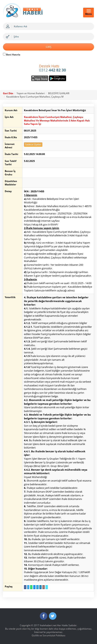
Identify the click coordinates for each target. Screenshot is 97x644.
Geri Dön (8, 93)
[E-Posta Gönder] (43, 587)
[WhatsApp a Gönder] (31, 587)
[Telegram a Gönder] (37, 587)
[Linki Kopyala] (47, 587)
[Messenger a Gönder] (34, 587)
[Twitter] (53, 616)
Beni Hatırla (12, 55)
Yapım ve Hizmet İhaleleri (31, 93)
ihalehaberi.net (48, 625)
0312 (52, 68)
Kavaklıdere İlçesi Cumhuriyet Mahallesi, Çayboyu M (35, 97)
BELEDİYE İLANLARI (59, 93)
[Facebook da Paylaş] (25, 587)
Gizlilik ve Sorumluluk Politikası (48, 635)
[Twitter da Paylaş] (28, 587)
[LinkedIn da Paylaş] (40, 587)
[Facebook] (44, 616)
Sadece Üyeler (33, 144)
